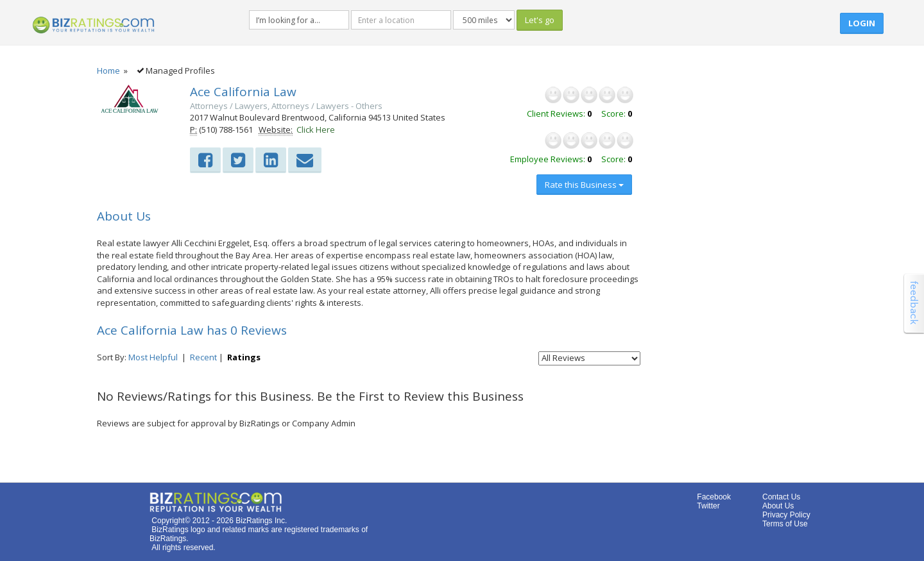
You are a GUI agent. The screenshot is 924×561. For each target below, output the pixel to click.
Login (862, 23)
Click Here (316, 130)
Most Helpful (153, 357)
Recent (203, 357)
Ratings (244, 357)
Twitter (708, 506)
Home (108, 71)
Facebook (714, 497)
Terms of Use (785, 524)
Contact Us (781, 497)
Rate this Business (584, 185)
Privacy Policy (786, 515)
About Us (778, 506)
